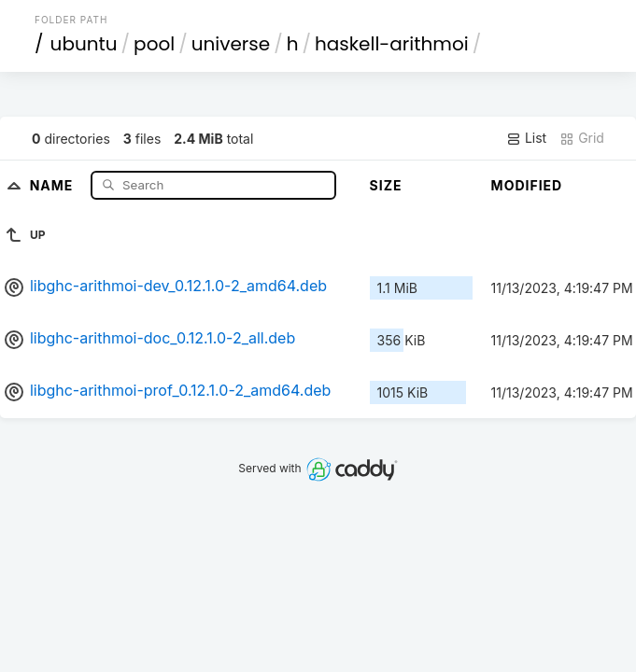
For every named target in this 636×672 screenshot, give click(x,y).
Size (386, 185)
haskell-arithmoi (392, 44)
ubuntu (84, 44)
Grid (582, 138)
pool (154, 44)
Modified (527, 185)
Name (54, 184)
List (526, 138)
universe (231, 44)
